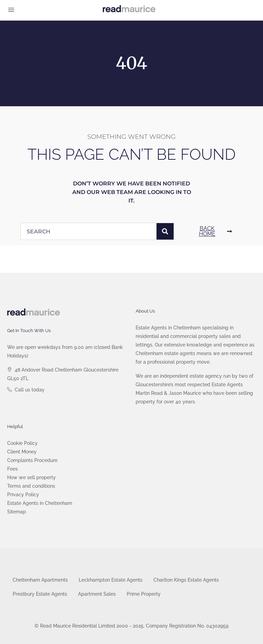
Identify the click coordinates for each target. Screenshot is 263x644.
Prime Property (144, 594)
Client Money (22, 452)
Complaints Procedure (32, 460)
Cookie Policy (22, 443)
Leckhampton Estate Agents (111, 580)
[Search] (165, 231)
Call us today (30, 390)
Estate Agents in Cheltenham (40, 503)
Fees (12, 469)
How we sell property (32, 477)
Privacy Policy (23, 495)
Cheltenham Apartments (40, 580)
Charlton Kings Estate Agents (186, 580)
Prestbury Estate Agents (40, 594)
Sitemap (17, 512)
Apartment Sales (97, 594)
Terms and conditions (31, 486)
